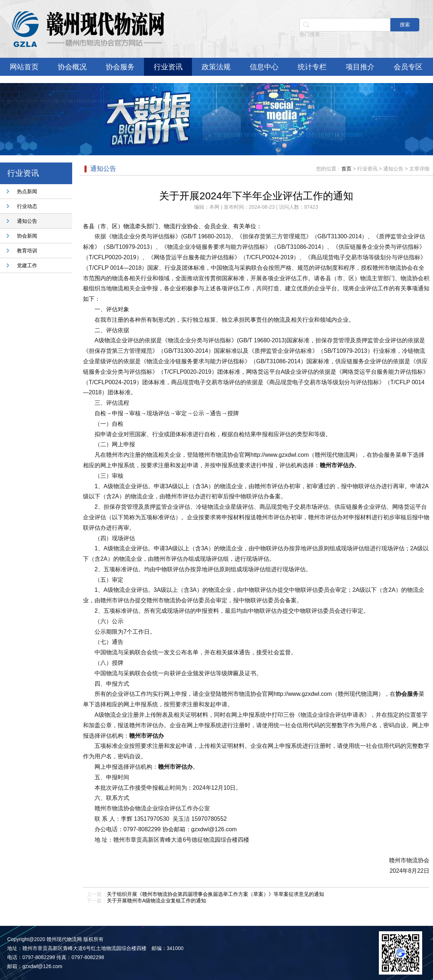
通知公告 (27, 221)
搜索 (405, 25)
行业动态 (27, 206)
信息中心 (264, 67)
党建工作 (27, 265)
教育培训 (27, 251)
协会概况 (72, 67)
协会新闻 (27, 236)
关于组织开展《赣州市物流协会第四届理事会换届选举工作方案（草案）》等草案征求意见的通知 (215, 894)
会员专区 (408, 67)
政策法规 (216, 67)
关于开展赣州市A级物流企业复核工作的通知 (156, 901)
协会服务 (120, 67)
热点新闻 (27, 191)
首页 (346, 169)
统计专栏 (312, 67)
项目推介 (360, 67)
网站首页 (24, 67)
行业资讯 (168, 67)
